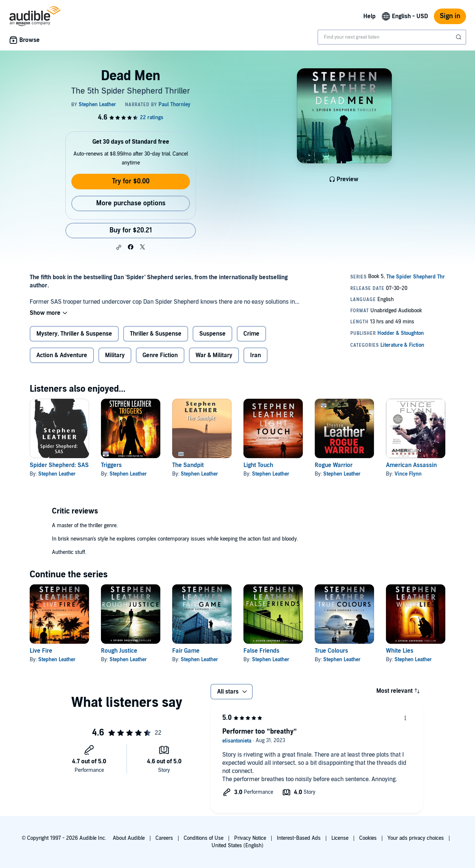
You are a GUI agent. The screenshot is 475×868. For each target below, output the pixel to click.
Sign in (450, 16)
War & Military (214, 355)
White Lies (400, 651)
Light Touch (258, 465)
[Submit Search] (459, 37)
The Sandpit (188, 465)
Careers (164, 838)
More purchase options (131, 203)
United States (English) (237, 846)
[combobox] (392, 37)
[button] (119, 247)
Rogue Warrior (334, 465)
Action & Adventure (62, 355)
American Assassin (411, 465)
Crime (251, 334)
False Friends (261, 651)
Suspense (212, 334)
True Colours (331, 651)
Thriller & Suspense (156, 334)
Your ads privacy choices (416, 838)
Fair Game (186, 651)
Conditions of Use (204, 838)
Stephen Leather (57, 474)
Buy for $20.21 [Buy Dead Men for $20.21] (131, 230)
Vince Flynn (408, 474)
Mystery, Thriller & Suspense (74, 334)
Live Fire (41, 651)
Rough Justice (119, 651)
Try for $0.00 (131, 181)
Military (115, 355)
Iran (255, 355)
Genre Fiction (160, 355)
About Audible (129, 838)
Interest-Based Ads (299, 838)
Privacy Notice (250, 838)
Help (369, 16)
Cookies (368, 838)
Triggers (111, 465)
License (340, 838)
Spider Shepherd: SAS (59, 465)
